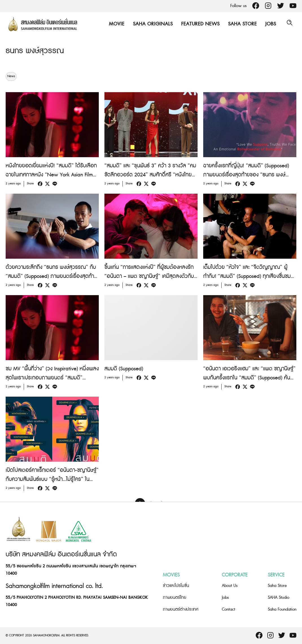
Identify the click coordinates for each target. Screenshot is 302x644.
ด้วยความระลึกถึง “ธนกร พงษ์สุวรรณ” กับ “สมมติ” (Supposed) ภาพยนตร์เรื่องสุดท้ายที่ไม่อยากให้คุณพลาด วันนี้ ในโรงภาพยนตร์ (51, 276)
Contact (228, 609)
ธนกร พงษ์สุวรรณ (38, 51)
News (11, 76)
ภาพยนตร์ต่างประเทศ (181, 609)
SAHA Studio (279, 597)
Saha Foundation (282, 609)
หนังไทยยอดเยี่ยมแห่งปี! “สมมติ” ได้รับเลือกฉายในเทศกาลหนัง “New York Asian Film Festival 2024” (51, 175)
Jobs (268, 24)
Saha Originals (151, 24)
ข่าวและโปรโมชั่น (176, 586)
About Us (230, 586)
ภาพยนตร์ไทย (175, 597)
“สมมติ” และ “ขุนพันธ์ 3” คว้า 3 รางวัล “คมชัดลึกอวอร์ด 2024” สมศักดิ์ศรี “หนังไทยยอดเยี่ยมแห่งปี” (150, 175)
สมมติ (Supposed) (124, 369)
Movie (114, 24)
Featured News (198, 24)
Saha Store (240, 24)
